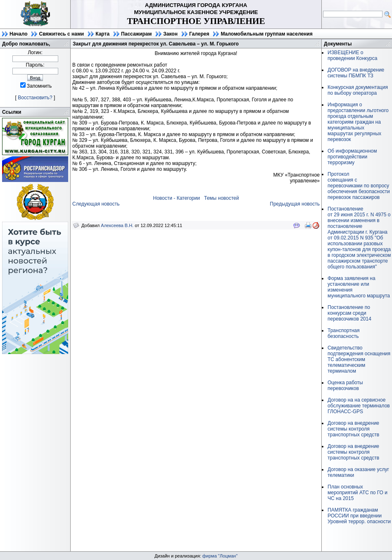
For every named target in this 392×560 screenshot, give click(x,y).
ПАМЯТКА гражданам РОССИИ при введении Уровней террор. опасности (359, 516)
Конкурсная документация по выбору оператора (358, 90)
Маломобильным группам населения (266, 34)
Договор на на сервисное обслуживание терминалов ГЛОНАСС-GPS (359, 406)
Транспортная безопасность (344, 333)
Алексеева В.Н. (117, 225)
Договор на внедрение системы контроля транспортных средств (353, 429)
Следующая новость (96, 204)
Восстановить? (35, 98)
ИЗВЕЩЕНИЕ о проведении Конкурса (352, 55)
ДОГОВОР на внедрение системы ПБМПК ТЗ (356, 73)
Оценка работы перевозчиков (345, 385)
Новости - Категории (177, 198)
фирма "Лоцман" (220, 556)
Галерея (199, 34)
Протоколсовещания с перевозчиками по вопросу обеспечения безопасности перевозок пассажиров (359, 186)
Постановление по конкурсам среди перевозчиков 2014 (349, 313)
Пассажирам (136, 34)
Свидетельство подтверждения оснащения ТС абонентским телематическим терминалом (359, 359)
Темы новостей (222, 198)
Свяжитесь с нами (61, 34)
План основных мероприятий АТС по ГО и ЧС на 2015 (358, 493)
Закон (170, 34)
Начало (18, 34)
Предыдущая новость (295, 204)
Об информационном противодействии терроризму (352, 157)
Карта (102, 34)
